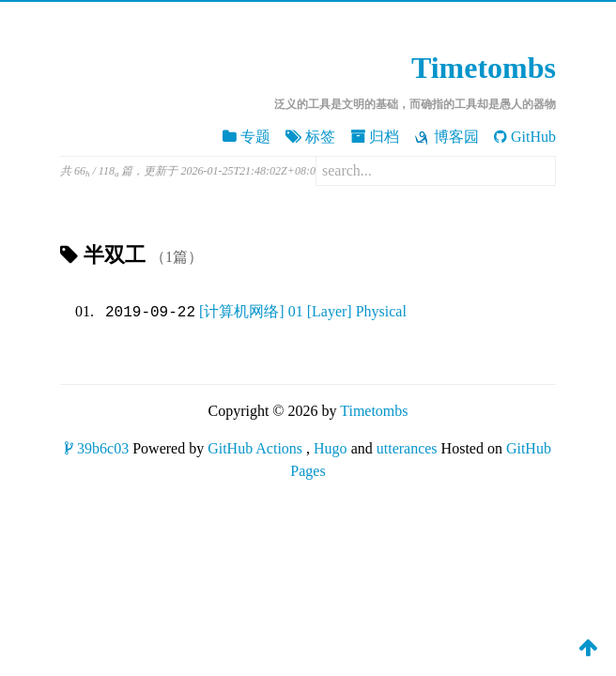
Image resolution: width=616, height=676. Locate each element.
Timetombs (484, 68)
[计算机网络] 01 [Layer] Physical (303, 312)
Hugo (331, 448)
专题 (246, 137)
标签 (310, 137)
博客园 (447, 137)
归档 (375, 137)
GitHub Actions (255, 448)
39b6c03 (97, 448)
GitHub (525, 137)
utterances (407, 448)
